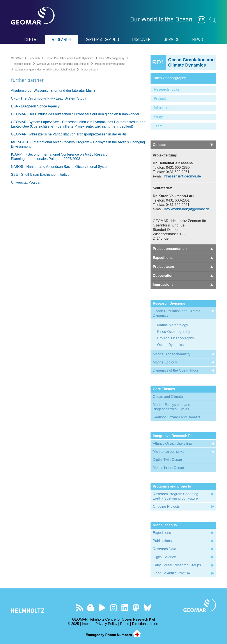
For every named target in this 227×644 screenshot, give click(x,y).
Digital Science (164, 557)
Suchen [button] (213, 20)
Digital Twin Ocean (167, 460)
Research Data (164, 549)
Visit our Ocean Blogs (91, 608)
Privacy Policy (106, 624)
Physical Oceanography (176, 338)
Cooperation (183, 276)
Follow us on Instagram (114, 608)
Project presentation (183, 249)
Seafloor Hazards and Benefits (176, 417)
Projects (160, 99)
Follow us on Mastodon (136, 608)
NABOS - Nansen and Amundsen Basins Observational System (60, 167)
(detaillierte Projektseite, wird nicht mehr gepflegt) (95, 126)
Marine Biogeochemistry (172, 354)
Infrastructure (164, 108)
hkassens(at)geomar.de (183, 176)
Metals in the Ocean (168, 468)
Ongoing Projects (166, 506)
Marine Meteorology (173, 325)
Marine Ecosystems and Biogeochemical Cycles (171, 407)
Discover (141, 39)
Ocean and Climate (168, 397)
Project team (183, 267)
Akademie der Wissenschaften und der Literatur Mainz (53, 90)
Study (158, 117)
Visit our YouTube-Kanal (102, 608)
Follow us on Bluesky (147, 608)
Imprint (87, 624)
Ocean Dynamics (170, 345)
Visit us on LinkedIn (125, 608)
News (198, 39)
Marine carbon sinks (168, 452)
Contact (183, 145)
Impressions (183, 285)
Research (61, 39)
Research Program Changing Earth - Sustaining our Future (175, 496)
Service (171, 39)
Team (158, 126)
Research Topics (21, 64)
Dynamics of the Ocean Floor (175, 370)
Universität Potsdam (27, 182)
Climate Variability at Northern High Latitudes (63, 64)
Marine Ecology (165, 362)
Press (125, 624)
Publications (162, 541)
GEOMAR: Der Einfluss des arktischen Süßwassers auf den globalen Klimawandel (75, 114)
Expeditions (183, 258)
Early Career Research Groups (177, 565)
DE (201, 20)
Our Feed (80, 608)
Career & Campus (102, 39)
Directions (140, 624)
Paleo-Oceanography (112, 58)
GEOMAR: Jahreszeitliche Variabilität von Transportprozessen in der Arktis (69, 134)
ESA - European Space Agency (35, 106)
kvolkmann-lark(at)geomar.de (187, 209)
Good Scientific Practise (171, 573)
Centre (31, 39)
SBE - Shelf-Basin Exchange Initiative (40, 175)
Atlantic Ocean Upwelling (172, 443)
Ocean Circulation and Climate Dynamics (70, 58)
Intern (155, 624)
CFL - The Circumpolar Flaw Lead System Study (49, 98)
